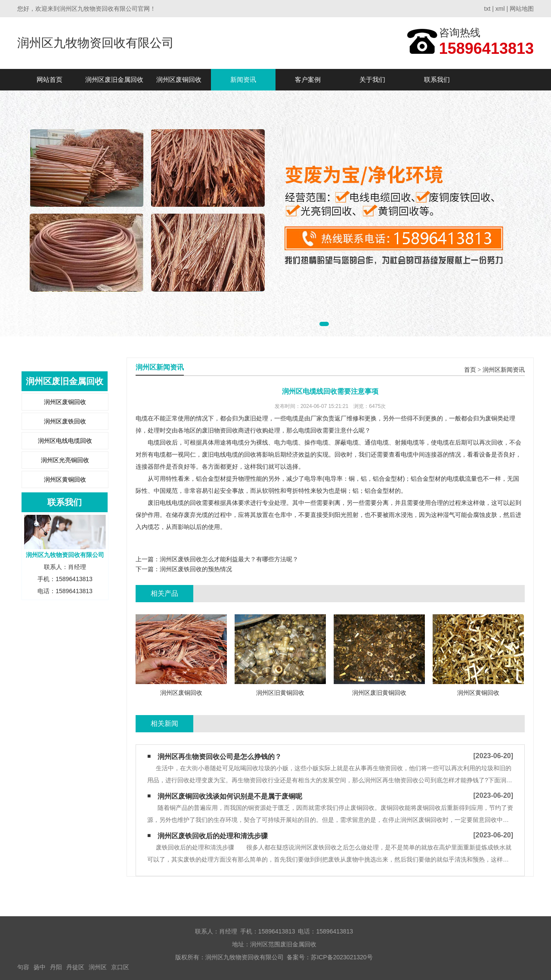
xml (500, 9)
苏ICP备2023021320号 (342, 957)
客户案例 (308, 79)
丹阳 (56, 967)
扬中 (40, 967)
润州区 (98, 967)
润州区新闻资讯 (504, 370)
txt (488, 9)
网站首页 (50, 79)
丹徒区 (75, 967)
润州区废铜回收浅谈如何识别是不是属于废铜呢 (230, 796)
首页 (470, 370)
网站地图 (522, 9)
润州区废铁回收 (65, 421)
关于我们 (372, 79)
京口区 (120, 967)
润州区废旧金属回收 (114, 79)
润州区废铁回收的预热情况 (196, 569)
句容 (23, 967)
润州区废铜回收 (179, 79)
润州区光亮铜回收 (65, 460)
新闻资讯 (243, 79)
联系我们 (437, 79)
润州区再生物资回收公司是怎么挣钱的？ (220, 757)
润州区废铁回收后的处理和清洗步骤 (213, 836)
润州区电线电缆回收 (65, 441)
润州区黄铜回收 (65, 479)
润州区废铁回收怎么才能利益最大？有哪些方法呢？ (229, 559)
